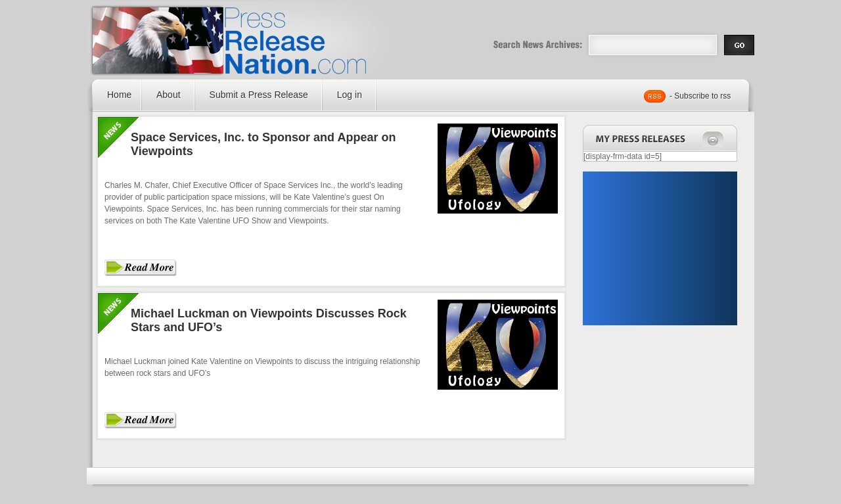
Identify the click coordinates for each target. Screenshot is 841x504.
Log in (350, 95)
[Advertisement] (660, 248)
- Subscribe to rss (700, 96)
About (169, 95)
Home (119, 95)
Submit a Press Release (259, 95)
